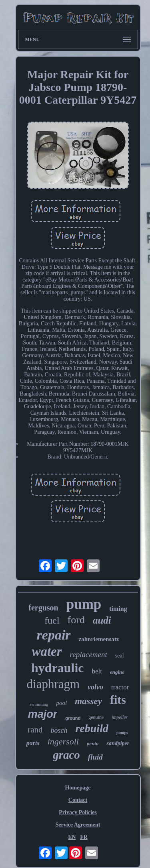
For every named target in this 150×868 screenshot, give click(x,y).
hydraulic (58, 668)
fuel (52, 620)
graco (66, 755)
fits (118, 700)
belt (97, 671)
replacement (89, 654)
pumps (122, 733)
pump (84, 604)
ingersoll (63, 741)
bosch (59, 730)
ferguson (43, 608)
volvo (95, 687)
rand (35, 730)
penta (93, 743)
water (47, 651)
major (43, 714)
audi (102, 620)
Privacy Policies (78, 812)
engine (117, 672)
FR (84, 837)
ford (76, 620)
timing (118, 609)
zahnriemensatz (99, 639)
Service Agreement (78, 825)
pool (62, 703)
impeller (120, 717)
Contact (78, 800)
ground (73, 718)
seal (120, 656)
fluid (95, 757)
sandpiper (118, 743)
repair (54, 635)
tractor (120, 687)
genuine (96, 717)
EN (72, 837)
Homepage (78, 788)
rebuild (92, 728)
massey (88, 701)
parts (33, 743)
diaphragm (53, 684)
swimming (39, 704)
